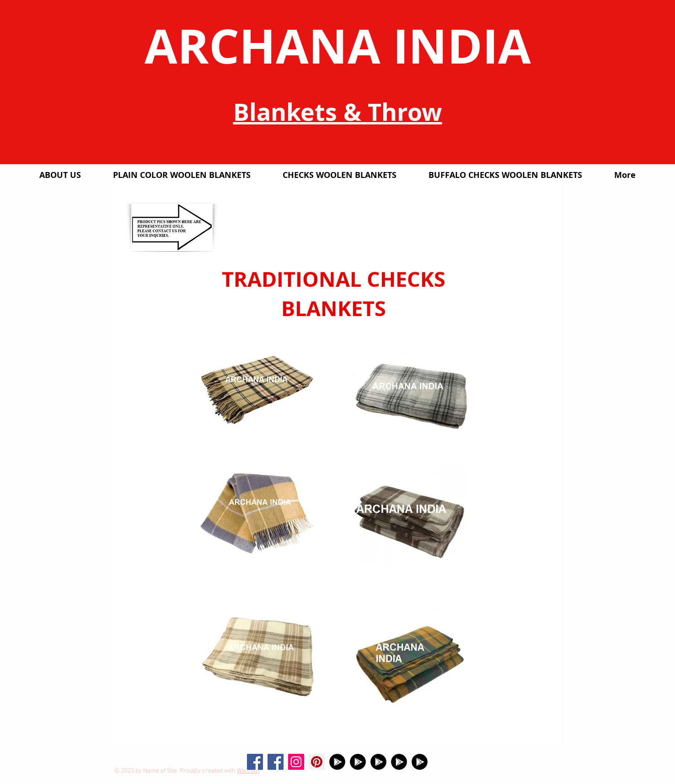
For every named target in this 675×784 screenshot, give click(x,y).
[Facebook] (276, 762)
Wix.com (248, 771)
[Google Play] (337, 762)
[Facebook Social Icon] (255, 762)
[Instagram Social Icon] (296, 762)
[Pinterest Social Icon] (317, 762)
